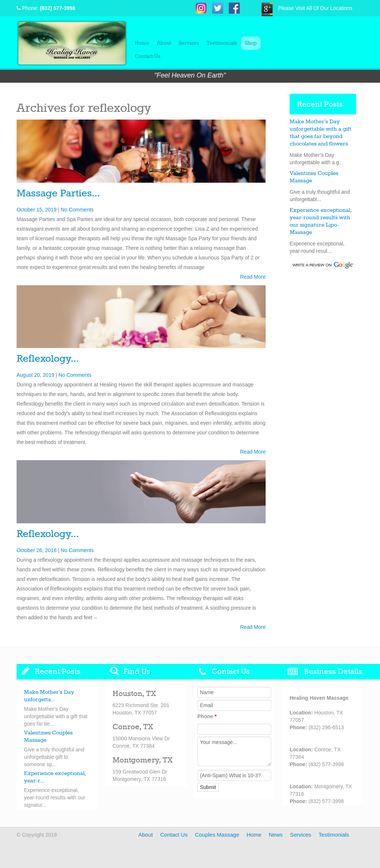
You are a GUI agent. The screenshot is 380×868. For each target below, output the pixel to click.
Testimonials (222, 43)
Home (142, 43)
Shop (251, 43)
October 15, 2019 (37, 210)
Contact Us (148, 56)
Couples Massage (217, 835)
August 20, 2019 (35, 375)
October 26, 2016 (37, 550)
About (164, 43)
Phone (207, 716)
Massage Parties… (58, 194)
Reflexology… (48, 359)
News (276, 835)
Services (189, 43)
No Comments (77, 210)
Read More (253, 277)
